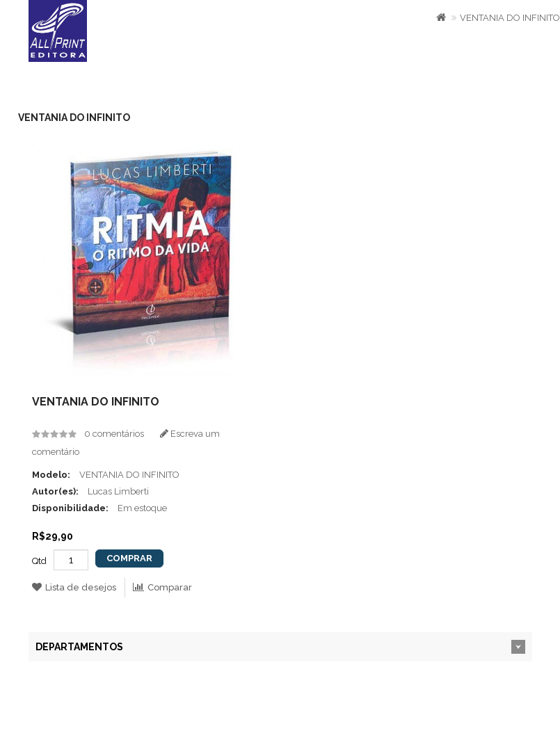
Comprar (129, 558)
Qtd (39, 561)
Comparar (162, 587)
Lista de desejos (74, 587)
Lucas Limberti (118, 491)
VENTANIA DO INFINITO (510, 18)
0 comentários (114, 434)
